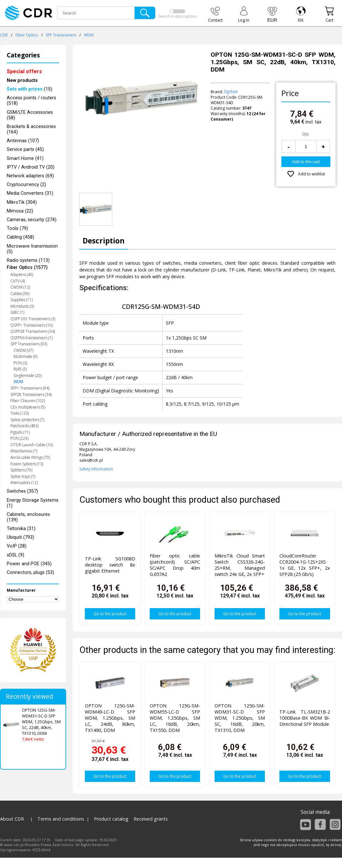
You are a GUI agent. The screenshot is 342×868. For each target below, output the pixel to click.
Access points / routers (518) (31, 101)
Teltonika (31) (21, 529)
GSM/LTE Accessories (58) (30, 115)
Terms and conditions (61, 819)
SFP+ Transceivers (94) (30, 388)
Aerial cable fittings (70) (30, 457)
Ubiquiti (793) (20, 537)
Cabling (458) (20, 237)
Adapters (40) (22, 275)
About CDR (12, 819)
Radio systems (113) (28, 260)
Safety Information (96, 469)
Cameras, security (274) (32, 220)
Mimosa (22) (20, 211)
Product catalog (111, 819)
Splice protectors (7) (27, 420)
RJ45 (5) (20, 369)
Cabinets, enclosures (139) (28, 517)
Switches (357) (22, 491)
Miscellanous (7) (24, 451)
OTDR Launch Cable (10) (32, 445)
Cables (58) (20, 294)
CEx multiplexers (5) (28, 407)
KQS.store (42, 850)
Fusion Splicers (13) (27, 464)
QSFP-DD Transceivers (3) (33, 319)
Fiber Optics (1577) (27, 267)
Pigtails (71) (20, 432)
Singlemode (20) (28, 375)
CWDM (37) (23, 350)
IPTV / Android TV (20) (31, 167)
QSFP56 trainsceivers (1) (31, 338)
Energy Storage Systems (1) (33, 503)
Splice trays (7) (23, 476)
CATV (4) (18, 281)
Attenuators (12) (24, 483)
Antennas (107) (23, 141)
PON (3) (20, 363)
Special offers (24, 71)
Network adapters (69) (30, 176)
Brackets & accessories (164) (31, 129)
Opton (231, 91)
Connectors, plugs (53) (30, 572)
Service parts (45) (25, 149)
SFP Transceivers (61, 35)
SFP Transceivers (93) (29, 344)
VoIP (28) (17, 546)
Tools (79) (17, 228)
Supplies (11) (21, 300)
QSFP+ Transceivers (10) (31, 325)
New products (22, 80)
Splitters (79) (21, 470)
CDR (4, 35)
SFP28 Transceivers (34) (31, 395)
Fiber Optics (27, 35)
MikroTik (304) (22, 202)
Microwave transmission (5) (32, 249)
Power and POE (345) (29, 564)
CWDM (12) (20, 287)
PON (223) (19, 438)
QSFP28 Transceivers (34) (33, 331)
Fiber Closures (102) (28, 401)
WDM (89, 35)
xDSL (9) (15, 555)
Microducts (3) (22, 306)
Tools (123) (20, 413)
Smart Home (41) (25, 158)
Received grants (151, 819)
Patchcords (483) (24, 426)
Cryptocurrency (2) (26, 185)
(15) (30, 89)
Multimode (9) (25, 356)
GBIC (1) (17, 312)
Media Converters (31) (30, 193)
